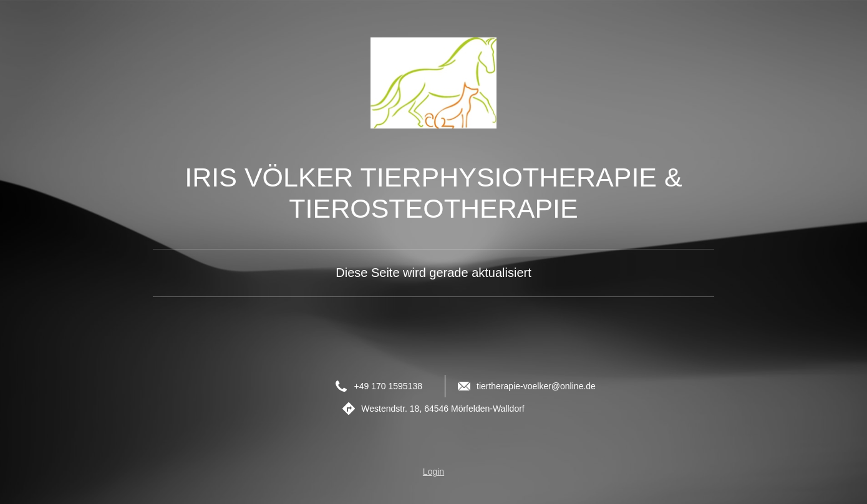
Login (433, 472)
